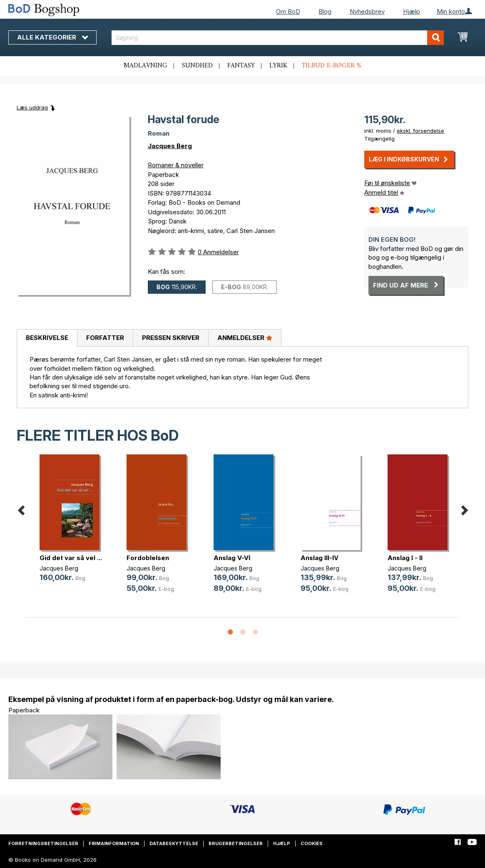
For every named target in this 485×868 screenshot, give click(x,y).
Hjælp (412, 11)
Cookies (312, 843)
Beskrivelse (47, 338)
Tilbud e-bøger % (332, 66)
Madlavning (145, 66)
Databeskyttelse (174, 843)
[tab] (47, 338)
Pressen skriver (171, 338)
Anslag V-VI (232, 558)
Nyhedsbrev (367, 11)
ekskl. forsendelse (420, 131)
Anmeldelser (245, 337)
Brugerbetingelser (236, 843)
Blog (325, 11)
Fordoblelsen (148, 558)
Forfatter (105, 338)
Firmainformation (114, 843)
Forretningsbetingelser (43, 843)
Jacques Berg (170, 146)
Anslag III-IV (320, 558)
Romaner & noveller (176, 165)
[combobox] (278, 38)
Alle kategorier (52, 37)
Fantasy (241, 66)
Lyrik (278, 66)
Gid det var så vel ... (71, 558)
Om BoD (288, 11)
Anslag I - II (405, 558)
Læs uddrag (32, 107)
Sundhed (197, 66)
